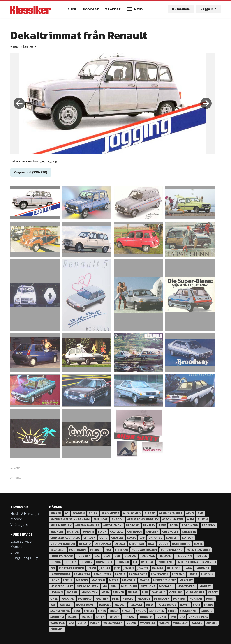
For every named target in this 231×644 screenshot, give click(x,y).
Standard (157, 611)
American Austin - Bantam (70, 519)
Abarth (56, 513)
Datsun (188, 538)
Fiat (108, 550)
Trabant (129, 617)
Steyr (172, 611)
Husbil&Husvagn (25, 514)
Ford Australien (144, 550)
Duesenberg (181, 544)
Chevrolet (170, 532)
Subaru (207, 611)
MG (105, 586)
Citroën (90, 538)
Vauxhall (58, 623)
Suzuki (73, 617)
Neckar (119, 592)
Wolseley (180, 623)
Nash (105, 592)
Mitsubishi (129, 586)
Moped (16, 519)
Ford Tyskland (62, 556)
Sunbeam (57, 617)
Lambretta (82, 574)
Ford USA (84, 556)
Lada (188, 568)
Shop (72, 9)
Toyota (114, 617)
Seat (77, 611)
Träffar (113, 9)
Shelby (89, 611)
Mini (114, 586)
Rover (185, 605)
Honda (55, 562)
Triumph (146, 617)
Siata (102, 611)
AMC (201, 513)
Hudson (71, 562)
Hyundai (123, 562)
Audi (190, 519)
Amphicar (101, 519)
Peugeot (144, 599)
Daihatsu (156, 538)
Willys (164, 623)
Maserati (98, 580)
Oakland (159, 592)
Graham (131, 556)
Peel (115, 599)
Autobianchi (113, 525)
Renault (136, 605)
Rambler (66, 605)
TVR (173, 617)
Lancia (120, 574)
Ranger (105, 605)
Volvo (131, 623)
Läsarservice (21, 541)
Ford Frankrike (198, 550)
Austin (203, 519)
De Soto (85, 544)
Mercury (186, 580)
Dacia (131, 538)
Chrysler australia (65, 538)
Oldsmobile (195, 592)
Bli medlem (181, 9)
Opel (54, 599)
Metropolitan (88, 586)
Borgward (190, 525)
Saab (197, 605)
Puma (210, 599)
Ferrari (96, 550)
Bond (174, 525)
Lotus (68, 580)
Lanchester (103, 574)
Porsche (196, 599)
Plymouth (162, 599)
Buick (102, 532)
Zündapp (57, 629)
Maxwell (129, 580)
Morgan (57, 592)
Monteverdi (186, 586)
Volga (95, 623)
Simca (114, 611)
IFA (135, 562)
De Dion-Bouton (63, 544)
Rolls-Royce (167, 605)
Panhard (85, 599)
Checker (152, 532)
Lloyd (55, 580)
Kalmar (158, 568)
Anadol (118, 519)
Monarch (166, 586)
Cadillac (117, 532)
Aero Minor (110, 513)
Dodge (163, 544)
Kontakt (17, 547)
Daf (142, 538)
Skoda (141, 611)
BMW (162, 525)
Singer (127, 611)
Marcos (82, 580)
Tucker (161, 617)
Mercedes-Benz (164, 580)
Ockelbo (176, 592)
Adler (93, 513)
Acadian (79, 513)
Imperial (147, 562)
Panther (102, 599)
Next (206, 103)
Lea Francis (160, 574)
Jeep (117, 568)
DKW (151, 544)
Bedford (133, 525)
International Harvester (197, 562)
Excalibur (58, 550)
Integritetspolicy (24, 558)
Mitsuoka (148, 586)
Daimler (172, 538)
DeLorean (137, 544)
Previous (19, 103)
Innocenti (166, 562)
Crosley (117, 538)
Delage (120, 544)
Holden (201, 556)
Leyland (178, 574)
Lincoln (207, 574)
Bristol (73, 532)
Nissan (133, 592)
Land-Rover (138, 574)
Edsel (198, 544)
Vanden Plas (198, 617)
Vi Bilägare (19, 524)
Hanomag (148, 556)
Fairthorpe (78, 550)
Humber (86, 562)
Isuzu (92, 568)
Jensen (129, 568)
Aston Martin (173, 519)
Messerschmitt (62, 586)
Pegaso (128, 599)
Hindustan (184, 556)
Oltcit (213, 592)
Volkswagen (113, 623)
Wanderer (148, 623)
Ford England (172, 550)
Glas (107, 556)
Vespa (82, 623)
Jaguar (105, 568)
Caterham (135, 532)
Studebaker (189, 611)
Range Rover (86, 605)
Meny (139, 9)
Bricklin (57, 532)
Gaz (97, 556)
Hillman (165, 556)
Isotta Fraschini (71, 568)
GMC (118, 556)
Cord (103, 538)
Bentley (149, 525)
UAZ (182, 617)
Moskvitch (90, 592)
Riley (150, 605)
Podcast (91, 9)
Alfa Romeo (132, 513)
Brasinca (209, 525)
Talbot (87, 617)
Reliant (120, 605)
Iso (53, 568)
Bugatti (88, 532)
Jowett (143, 568)
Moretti (206, 586)
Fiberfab (121, 550)
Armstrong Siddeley (143, 519)
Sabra (208, 605)
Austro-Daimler (87, 525)
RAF (53, 605)
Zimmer (212, 623)
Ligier (193, 574)
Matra (114, 580)
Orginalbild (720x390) (31, 172)
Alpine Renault (171, 513)
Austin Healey (61, 525)
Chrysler (189, 532)
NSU (145, 592)
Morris (72, 592)
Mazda (144, 580)
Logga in (207, 9)
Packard (68, 599)
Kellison (174, 568)
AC (67, 513)
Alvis (190, 513)
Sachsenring (60, 611)
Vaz (71, 623)
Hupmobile (104, 562)
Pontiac (179, 599)
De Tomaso (103, 544)
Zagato (197, 623)
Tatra (100, 617)
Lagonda (202, 568)
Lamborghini (60, 574)
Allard (150, 513)
